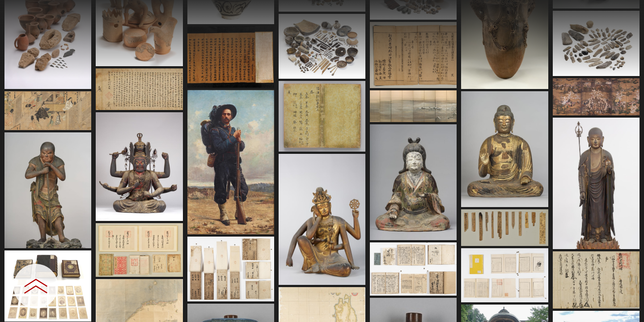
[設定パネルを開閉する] (36, 286)
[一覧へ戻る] (628, 10)
